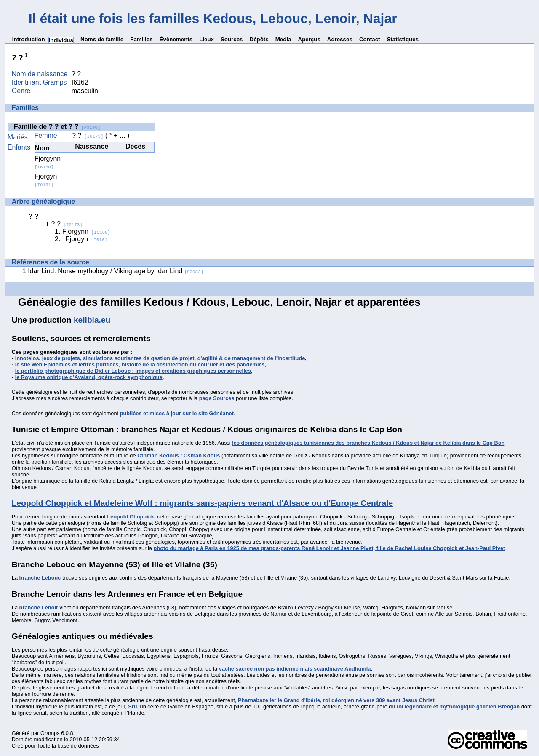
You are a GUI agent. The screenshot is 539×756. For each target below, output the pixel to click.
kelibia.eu (92, 320)
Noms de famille (102, 39)
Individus (61, 40)
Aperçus (309, 39)
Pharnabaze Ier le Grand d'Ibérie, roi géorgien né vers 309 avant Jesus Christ (336, 700)
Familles (141, 39)
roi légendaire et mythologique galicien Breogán (458, 707)
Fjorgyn (46, 180)
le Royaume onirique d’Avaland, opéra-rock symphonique (89, 377)
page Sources (217, 398)
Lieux (207, 39)
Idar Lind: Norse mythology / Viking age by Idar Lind (116, 271)
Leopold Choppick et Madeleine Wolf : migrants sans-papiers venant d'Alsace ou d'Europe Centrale (202, 503)
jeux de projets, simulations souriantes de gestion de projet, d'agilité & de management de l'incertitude (174, 358)
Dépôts (259, 39)
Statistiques (403, 39)
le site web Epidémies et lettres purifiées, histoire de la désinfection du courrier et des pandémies (140, 365)
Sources (232, 39)
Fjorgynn (48, 162)
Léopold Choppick (131, 517)
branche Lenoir (39, 608)
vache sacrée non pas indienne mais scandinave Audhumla (295, 669)
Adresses (340, 39)
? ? (88, 135)
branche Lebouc (40, 578)
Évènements (176, 39)
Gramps (50, 733)
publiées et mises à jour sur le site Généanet (177, 413)
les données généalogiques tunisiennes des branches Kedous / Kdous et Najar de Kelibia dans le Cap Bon (368, 443)
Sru (132, 707)
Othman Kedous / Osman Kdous (179, 455)
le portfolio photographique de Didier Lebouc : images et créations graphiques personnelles (133, 371)
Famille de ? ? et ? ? (57, 127)
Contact (370, 39)
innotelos (27, 358)
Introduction (29, 39)
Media (283, 39)
